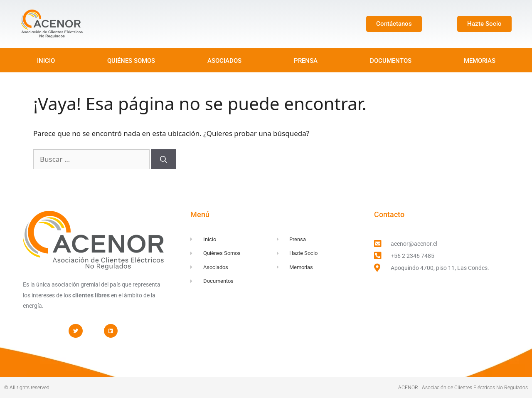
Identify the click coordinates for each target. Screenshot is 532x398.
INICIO (46, 61)
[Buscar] (164, 159)
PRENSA (306, 61)
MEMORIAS (480, 61)
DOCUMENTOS (391, 61)
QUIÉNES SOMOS (131, 61)
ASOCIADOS (224, 61)
